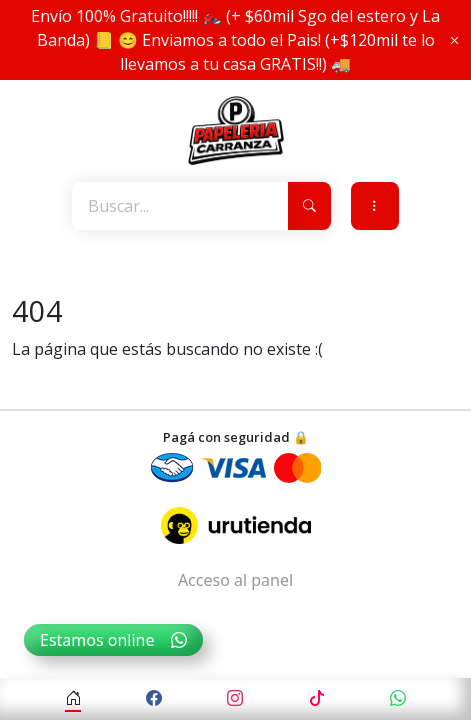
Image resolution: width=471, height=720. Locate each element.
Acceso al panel (235, 580)
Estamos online (113, 640)
